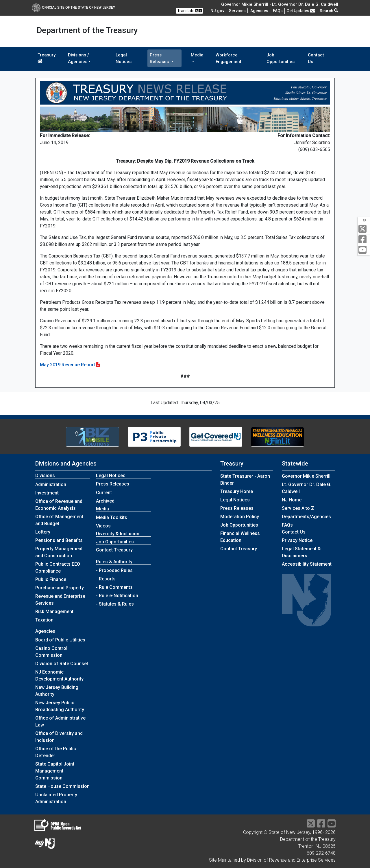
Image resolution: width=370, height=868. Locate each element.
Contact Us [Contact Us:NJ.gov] (294, 532)
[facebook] (364, 240)
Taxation (44, 620)
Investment (47, 493)
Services (237, 11)
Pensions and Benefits (59, 540)
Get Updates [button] (301, 11)
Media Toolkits (112, 517)
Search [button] (329, 11)
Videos (103, 526)
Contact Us (316, 58)
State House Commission (62, 786)
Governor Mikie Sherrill (306, 476)
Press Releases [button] (160, 58)
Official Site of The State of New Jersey (73, 8)
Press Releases (237, 508)
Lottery (43, 532)
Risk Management (54, 612)
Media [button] (197, 55)
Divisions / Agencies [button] (78, 58)
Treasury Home (237, 491)
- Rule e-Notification (117, 596)
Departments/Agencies (306, 517)
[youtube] (364, 250)
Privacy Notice (297, 540)
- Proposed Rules (114, 570)
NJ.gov (217, 11)
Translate (189, 11)
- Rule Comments (114, 587)
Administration (51, 484)
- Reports (106, 579)
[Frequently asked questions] (278, 11)
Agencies (259, 11)
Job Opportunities (281, 58)
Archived (105, 501)
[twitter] (364, 229)
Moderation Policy (240, 517)
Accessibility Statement (307, 564)
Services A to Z (298, 508)
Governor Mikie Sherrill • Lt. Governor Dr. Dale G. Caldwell (280, 4)
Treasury (47, 58)
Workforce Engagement (229, 58)
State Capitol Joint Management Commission (55, 771)
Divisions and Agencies (66, 464)
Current (104, 493)
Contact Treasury (114, 550)
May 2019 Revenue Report (67, 365)
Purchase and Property (60, 588)
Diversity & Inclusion (118, 534)
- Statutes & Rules (115, 604)
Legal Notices (124, 58)
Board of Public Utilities (60, 640)
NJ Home (292, 500)
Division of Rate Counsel (62, 664)
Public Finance (51, 579)
